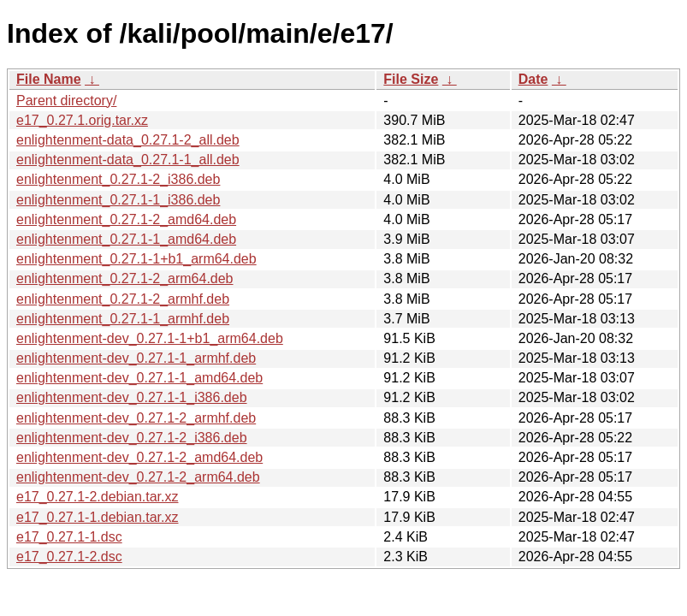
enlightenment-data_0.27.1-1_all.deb (128, 160)
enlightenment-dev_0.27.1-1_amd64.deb (139, 378)
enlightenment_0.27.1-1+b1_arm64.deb (136, 259)
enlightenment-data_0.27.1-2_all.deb (128, 140)
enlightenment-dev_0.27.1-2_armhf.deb (136, 418)
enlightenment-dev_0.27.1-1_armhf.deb (136, 358)
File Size (411, 79)
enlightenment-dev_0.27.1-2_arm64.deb (138, 477)
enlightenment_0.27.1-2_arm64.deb (125, 278)
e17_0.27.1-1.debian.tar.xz (97, 517)
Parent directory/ (66, 101)
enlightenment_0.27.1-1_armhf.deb (123, 319)
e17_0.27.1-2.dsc (69, 557)
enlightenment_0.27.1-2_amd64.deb (126, 219)
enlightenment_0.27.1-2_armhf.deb (123, 299)
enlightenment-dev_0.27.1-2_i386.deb (132, 438)
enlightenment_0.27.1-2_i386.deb (118, 179)
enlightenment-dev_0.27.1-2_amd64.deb (139, 457)
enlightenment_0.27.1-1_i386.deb (118, 200)
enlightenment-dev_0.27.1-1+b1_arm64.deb (150, 338)
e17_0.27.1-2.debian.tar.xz (97, 497)
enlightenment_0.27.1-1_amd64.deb (126, 239)
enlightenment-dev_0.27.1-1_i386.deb (132, 397)
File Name (49, 79)
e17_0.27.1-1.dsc (69, 537)
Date (533, 79)
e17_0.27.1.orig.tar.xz (82, 120)
